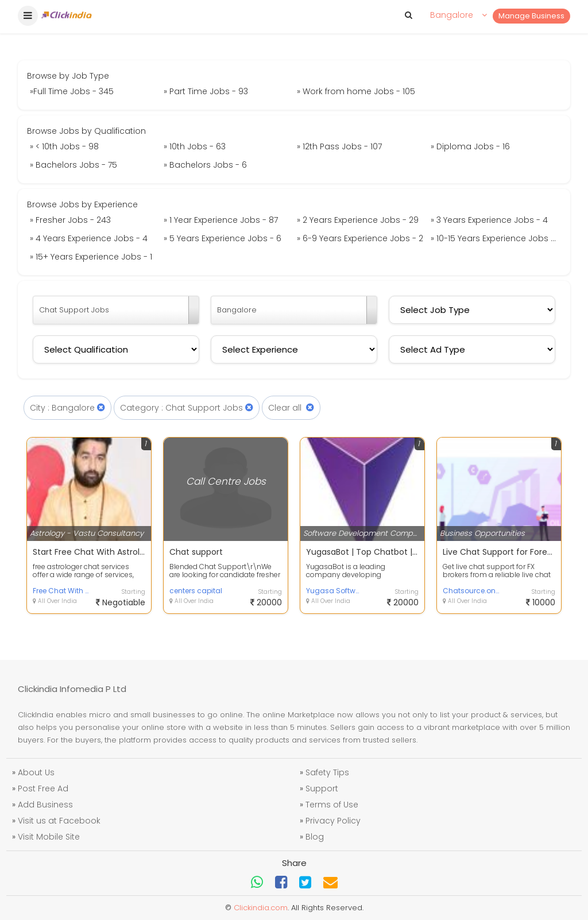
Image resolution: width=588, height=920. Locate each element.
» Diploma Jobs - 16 (470, 146)
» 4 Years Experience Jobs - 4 (89, 238)
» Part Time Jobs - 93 (206, 91)
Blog (315, 837)
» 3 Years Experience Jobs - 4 (489, 220)
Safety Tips (327, 772)
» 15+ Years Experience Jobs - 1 (91, 257)
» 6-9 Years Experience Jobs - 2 (360, 238)
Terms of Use (332, 805)
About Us (36, 772)
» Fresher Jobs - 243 (70, 220)
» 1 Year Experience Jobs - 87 (221, 220)
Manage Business (531, 16)
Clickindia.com (261, 908)
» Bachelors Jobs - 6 (205, 165)
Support (322, 788)
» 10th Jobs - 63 (195, 146)
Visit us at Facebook (59, 821)
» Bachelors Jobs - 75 (73, 165)
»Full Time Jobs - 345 (72, 91)
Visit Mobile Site (49, 837)
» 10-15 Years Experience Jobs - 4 (496, 238)
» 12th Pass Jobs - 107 (339, 146)
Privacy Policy (333, 821)
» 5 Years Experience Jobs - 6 (223, 238)
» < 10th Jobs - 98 (64, 146)
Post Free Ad (43, 788)
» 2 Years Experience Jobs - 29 (358, 220)
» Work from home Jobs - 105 (356, 91)
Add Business (45, 805)
